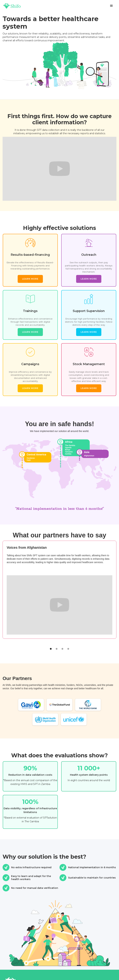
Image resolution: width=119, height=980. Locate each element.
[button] (111, 6)
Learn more (30, 279)
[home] (12, 6)
